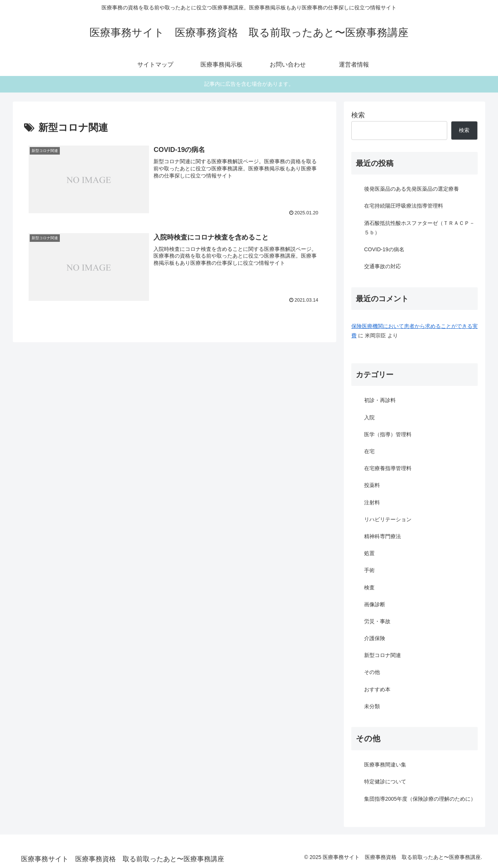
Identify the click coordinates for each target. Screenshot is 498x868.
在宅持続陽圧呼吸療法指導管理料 (404, 206)
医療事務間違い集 (385, 765)
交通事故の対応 (383, 266)
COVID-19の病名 (384, 249)
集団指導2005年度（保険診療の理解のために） (420, 799)
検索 (358, 115)
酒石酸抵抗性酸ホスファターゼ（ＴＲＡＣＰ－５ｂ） (419, 228)
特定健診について (385, 782)
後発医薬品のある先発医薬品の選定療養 (411, 189)
